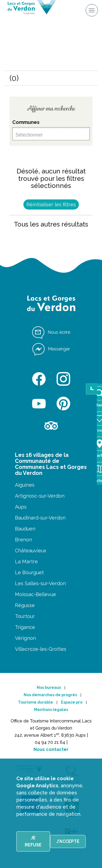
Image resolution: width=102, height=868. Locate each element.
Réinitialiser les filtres (51, 204)
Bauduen (25, 529)
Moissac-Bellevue (35, 594)
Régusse (25, 605)
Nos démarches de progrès (50, 695)
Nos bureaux (49, 687)
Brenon (24, 540)
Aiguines (25, 485)
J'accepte (68, 841)
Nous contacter (51, 749)
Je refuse (33, 841)
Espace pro (72, 702)
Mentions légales (51, 710)
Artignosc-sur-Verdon (40, 496)
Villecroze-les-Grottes (41, 649)
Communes (26, 122)
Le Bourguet (29, 572)
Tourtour (25, 616)
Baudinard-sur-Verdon (40, 518)
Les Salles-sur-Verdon (40, 583)
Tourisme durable (35, 702)
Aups (21, 507)
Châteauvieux (31, 551)
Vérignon (25, 638)
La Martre (26, 561)
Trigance (25, 627)
